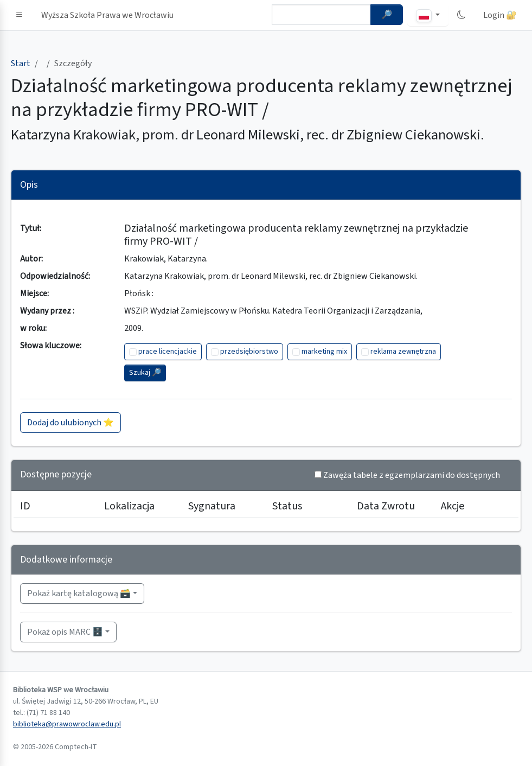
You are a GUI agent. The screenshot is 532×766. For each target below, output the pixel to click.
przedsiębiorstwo (249, 352)
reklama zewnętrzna (403, 352)
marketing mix (324, 352)
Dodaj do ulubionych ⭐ (70, 423)
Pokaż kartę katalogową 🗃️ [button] (79, 593)
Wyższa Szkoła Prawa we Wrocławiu (107, 15)
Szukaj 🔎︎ (145, 373)
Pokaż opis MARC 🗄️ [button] (65, 632)
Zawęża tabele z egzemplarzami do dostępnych (412, 475)
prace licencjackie (168, 352)
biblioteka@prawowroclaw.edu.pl (67, 724)
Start (21, 63)
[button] (20, 15)
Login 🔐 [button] (500, 15)
